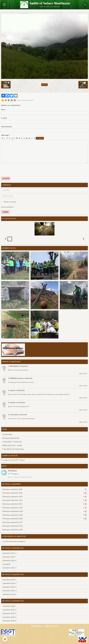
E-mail (4, 118)
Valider (5, 212)
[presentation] (19, 170)
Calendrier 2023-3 (9, 561)
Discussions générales (11, 438)
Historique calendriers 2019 (44, 515)
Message (5, 135)
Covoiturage (7, 434)
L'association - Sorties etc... (12, 442)
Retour (44, 85)
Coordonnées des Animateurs (14, 541)
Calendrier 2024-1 (9, 580)
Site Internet (6, 127)
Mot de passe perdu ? (8, 207)
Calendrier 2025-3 (9, 610)
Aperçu (40, 138)
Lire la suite (83, 374)
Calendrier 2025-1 (9, 606)
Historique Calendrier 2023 (44, 500)
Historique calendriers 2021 (44, 508)
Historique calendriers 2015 (12, 530)
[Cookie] (5, 639)
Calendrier (6, 564)
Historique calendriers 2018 (44, 519)
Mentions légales (37, 626)
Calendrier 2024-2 (9, 583)
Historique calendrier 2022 (44, 504)
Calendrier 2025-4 (9, 617)
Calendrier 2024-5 (9, 594)
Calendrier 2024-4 (9, 591)
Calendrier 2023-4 (9, 553)
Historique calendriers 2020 (44, 511)
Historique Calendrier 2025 (44, 493)
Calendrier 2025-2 (9, 613)
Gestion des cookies (51, 626)
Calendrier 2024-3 (9, 587)
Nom (3, 110)
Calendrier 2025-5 (9, 621)
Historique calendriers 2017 (12, 522)
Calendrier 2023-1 (9, 557)
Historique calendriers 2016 (12, 526)
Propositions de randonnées (13, 449)
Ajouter (6, 178)
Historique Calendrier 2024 (44, 497)
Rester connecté (9, 202)
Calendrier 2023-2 (9, 568)
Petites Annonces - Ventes (12, 445)
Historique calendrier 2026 (44, 489)
